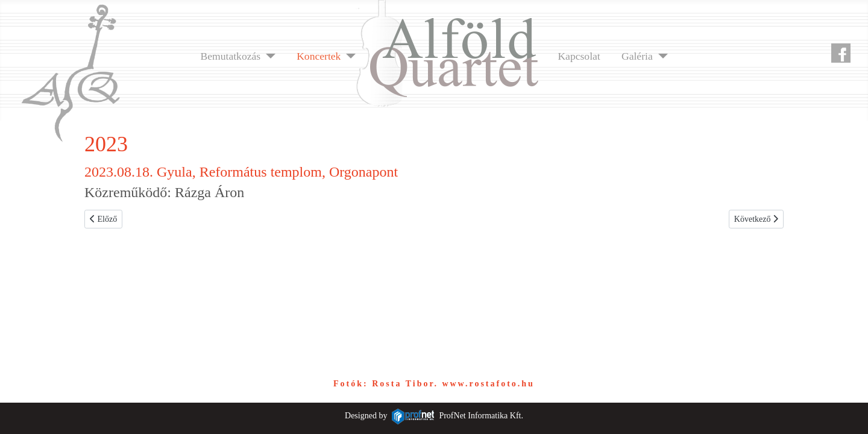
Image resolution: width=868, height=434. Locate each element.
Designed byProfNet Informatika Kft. (434, 416)
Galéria (637, 56)
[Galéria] (660, 56)
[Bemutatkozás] (268, 56)
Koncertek (319, 56)
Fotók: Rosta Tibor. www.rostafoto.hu (434, 384)
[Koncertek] (348, 56)
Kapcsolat (579, 56)
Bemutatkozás (230, 56)
